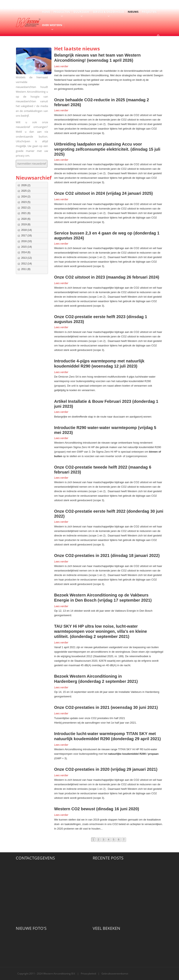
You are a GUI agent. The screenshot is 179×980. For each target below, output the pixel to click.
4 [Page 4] (109, 840)
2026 (26, 185)
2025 (26, 191)
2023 (26, 202)
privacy (21, 156)
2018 (27, 230)
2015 (27, 247)
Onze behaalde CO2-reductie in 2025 (90, 100)
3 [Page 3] (103, 840)
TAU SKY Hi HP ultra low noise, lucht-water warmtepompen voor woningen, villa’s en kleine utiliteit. (101, 631)
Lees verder (61, 66)
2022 (26, 208)
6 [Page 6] (119, 840)
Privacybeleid (88, 974)
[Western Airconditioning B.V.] (28, 22)
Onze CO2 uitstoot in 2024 (80, 193)
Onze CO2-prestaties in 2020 (82, 769)
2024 (26, 197)
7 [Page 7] (124, 840)
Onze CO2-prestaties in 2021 (82, 555)
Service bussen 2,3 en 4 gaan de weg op (93, 233)
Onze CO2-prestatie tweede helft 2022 (91, 467)
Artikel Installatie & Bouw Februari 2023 (93, 401)
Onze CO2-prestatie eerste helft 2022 (90, 511)
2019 (26, 224)
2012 (27, 264)
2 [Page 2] (99, 840)
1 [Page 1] (93, 840)
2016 (27, 241)
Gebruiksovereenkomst (115, 974)
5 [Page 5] (114, 840)
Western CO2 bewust (75, 809)
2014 (26, 252)
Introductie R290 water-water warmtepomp (95, 428)
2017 (27, 236)
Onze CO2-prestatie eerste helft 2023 (90, 317)
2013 (27, 258)
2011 (26, 269)
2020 (26, 219)
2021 (26, 213)
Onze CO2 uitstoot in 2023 (80, 277)
